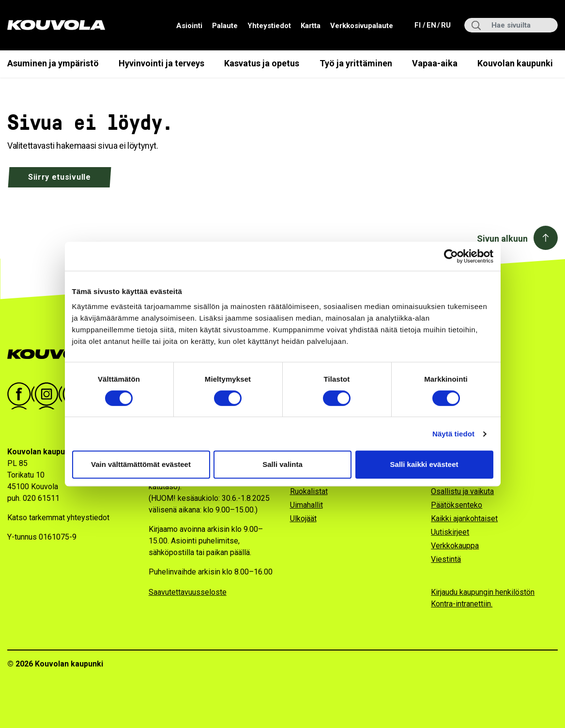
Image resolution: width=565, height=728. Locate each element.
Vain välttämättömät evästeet (141, 464)
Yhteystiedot (269, 26)
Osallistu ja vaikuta (462, 491)
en (431, 24)
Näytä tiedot (453, 434)
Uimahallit (306, 505)
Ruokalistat (309, 491)
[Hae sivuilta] (511, 25)
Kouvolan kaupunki (515, 63)
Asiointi (189, 26)
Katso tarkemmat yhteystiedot (58, 518)
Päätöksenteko (457, 505)
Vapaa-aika (435, 63)
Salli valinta (282, 464)
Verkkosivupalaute (362, 26)
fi (419, 24)
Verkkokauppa (455, 546)
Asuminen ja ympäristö (53, 63)
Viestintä (446, 559)
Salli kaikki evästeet (424, 464)
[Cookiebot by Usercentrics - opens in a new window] (451, 256)
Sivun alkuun (502, 239)
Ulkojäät (303, 519)
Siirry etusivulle (60, 177)
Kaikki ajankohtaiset (464, 519)
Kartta (311, 26)
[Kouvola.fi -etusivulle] (59, 354)
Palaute (225, 26)
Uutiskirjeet (450, 532)
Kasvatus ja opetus (262, 63)
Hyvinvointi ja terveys (161, 63)
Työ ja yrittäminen (356, 63)
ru (445, 24)
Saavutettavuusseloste (188, 592)
